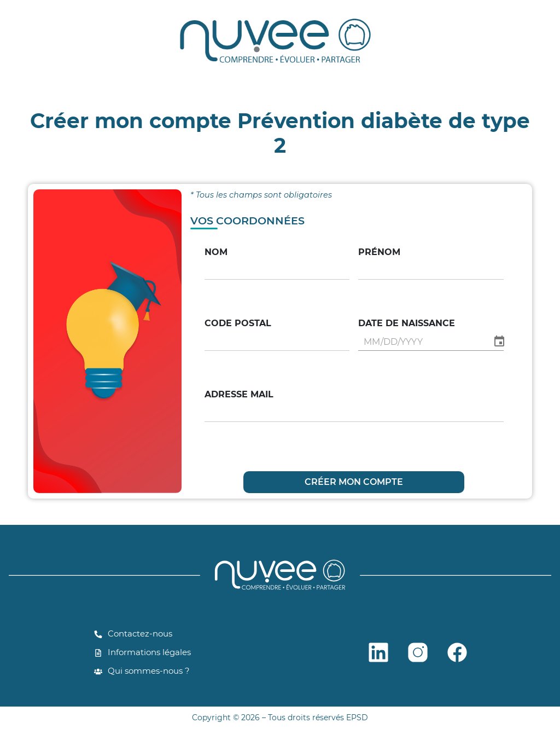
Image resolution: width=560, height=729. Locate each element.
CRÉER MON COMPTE (354, 482)
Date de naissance (407, 323)
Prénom (379, 252)
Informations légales (142, 652)
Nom (216, 252)
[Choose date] (499, 342)
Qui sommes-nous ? (142, 671)
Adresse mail (239, 394)
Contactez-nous (133, 633)
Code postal (238, 323)
